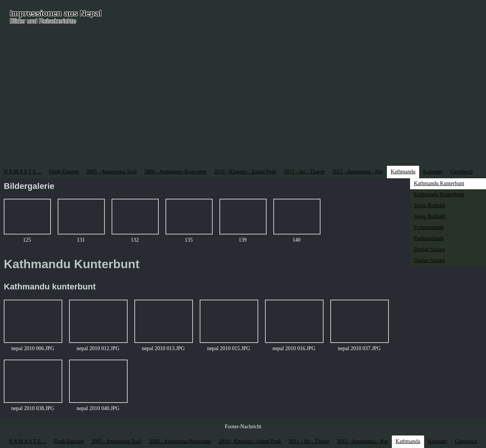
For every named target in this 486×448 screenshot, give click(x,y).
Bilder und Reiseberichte (43, 21)
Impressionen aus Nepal (56, 13)
